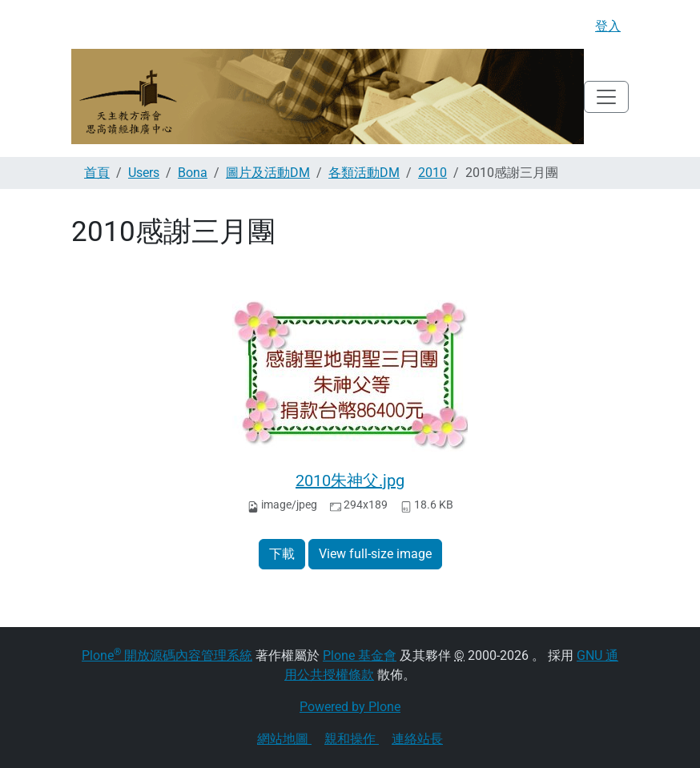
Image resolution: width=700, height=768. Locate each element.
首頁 (97, 173)
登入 (608, 26)
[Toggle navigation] (606, 97)
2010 (432, 173)
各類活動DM (364, 173)
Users (144, 173)
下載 (282, 554)
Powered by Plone (350, 707)
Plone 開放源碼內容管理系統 (167, 655)
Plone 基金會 (360, 655)
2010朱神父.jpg (350, 481)
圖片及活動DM (268, 173)
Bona (193, 173)
